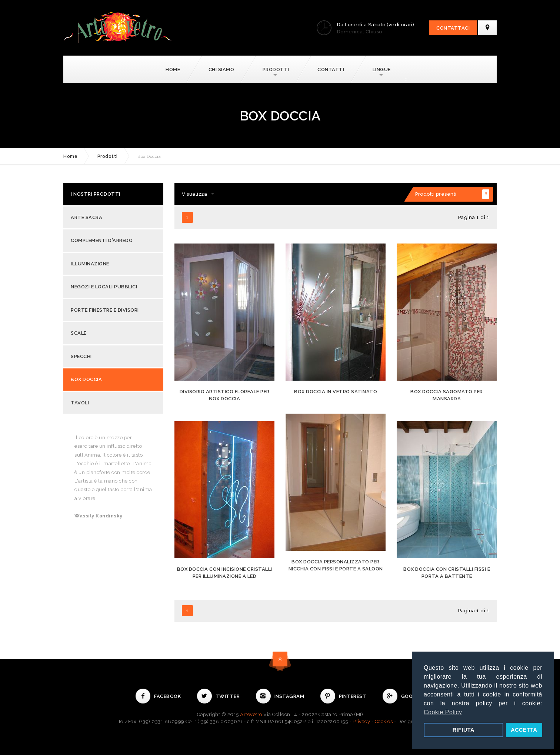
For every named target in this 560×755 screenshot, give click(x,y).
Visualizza (194, 194)
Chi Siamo (221, 69)
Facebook (158, 696)
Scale (79, 333)
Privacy (361, 721)
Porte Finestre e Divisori (105, 310)
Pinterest (344, 696)
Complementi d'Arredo (102, 240)
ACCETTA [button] (524, 730)
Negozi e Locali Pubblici (104, 287)
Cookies (384, 721)
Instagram (280, 696)
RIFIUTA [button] (464, 730)
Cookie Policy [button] (443, 712)
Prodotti (276, 69)
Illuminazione (90, 264)
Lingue (382, 69)
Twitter (219, 696)
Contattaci (453, 28)
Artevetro (251, 714)
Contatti (331, 69)
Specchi (81, 356)
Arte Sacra (86, 217)
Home (173, 69)
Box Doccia (86, 379)
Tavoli (80, 403)
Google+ (404, 696)
